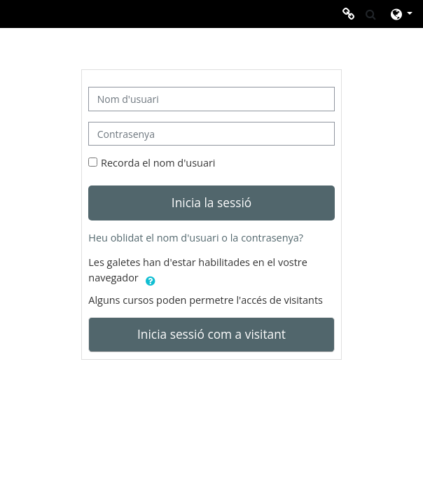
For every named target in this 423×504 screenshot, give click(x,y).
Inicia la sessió (211, 202)
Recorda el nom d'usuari (158, 163)
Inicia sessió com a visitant (211, 334)
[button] (371, 14)
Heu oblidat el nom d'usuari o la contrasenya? (196, 238)
